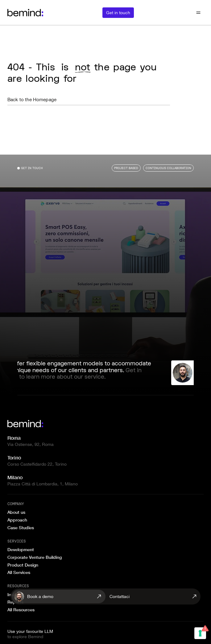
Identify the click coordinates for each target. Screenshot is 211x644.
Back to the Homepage (32, 100)
